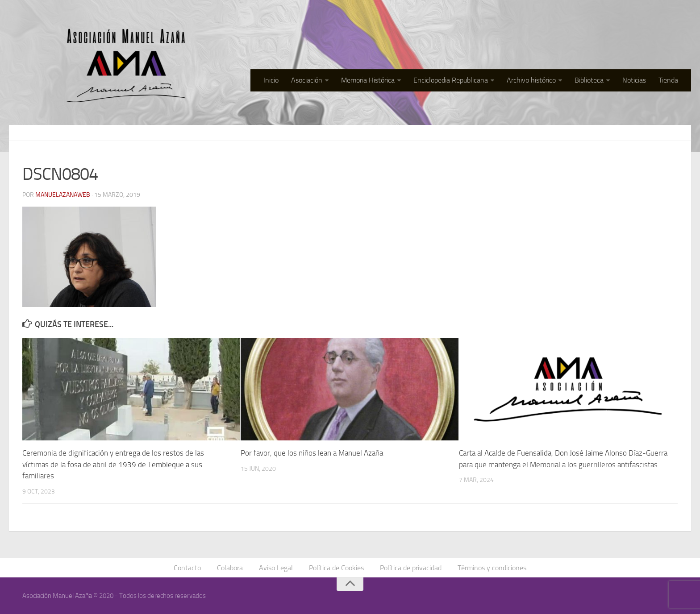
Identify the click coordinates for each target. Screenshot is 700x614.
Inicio (271, 80)
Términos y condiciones (492, 568)
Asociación (307, 80)
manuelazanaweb (63, 195)
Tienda (668, 80)
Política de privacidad (411, 568)
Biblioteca (589, 80)
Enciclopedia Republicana (451, 80)
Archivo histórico (531, 80)
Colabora (230, 568)
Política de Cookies (336, 568)
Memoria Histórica (368, 80)
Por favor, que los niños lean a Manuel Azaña (312, 453)
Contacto (187, 568)
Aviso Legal (276, 568)
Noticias (634, 80)
